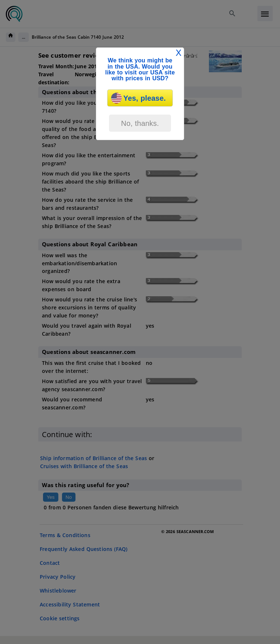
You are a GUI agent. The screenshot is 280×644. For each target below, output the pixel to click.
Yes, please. (138, 98)
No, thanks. (140, 123)
